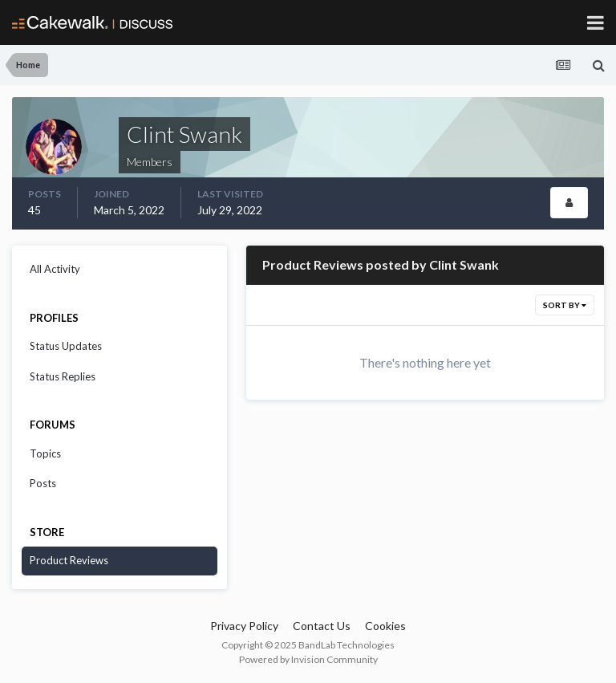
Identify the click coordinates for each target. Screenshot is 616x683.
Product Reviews (69, 560)
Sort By (565, 305)
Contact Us (322, 626)
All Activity (55, 269)
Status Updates (66, 346)
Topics (45, 453)
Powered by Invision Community (308, 659)
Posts (43, 483)
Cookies (385, 626)
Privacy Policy (244, 626)
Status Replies (63, 376)
